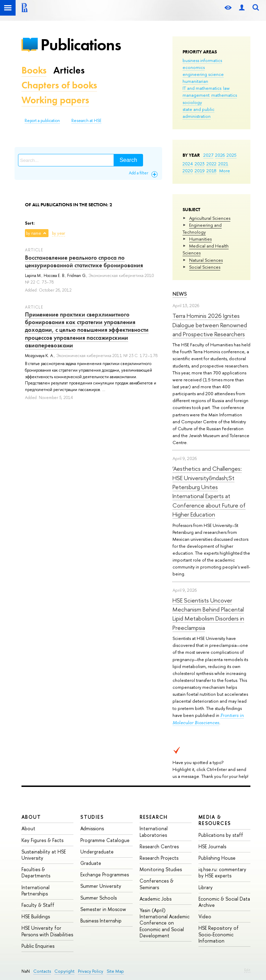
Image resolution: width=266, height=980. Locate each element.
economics (194, 67)
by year (59, 233)
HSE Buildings (36, 916)
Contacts (42, 971)
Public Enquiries (38, 946)
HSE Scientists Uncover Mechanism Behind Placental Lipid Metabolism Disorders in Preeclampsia (208, 614)
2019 (200, 171)
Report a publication (42, 121)
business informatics (202, 60)
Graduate (91, 863)
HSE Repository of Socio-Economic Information (219, 934)
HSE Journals (212, 846)
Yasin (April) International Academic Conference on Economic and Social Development (165, 923)
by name (34, 233)
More (225, 171)
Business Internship (101, 921)
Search (128, 160)
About (31, 817)
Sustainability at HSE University (44, 855)
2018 (211, 171)
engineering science (203, 74)
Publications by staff (221, 835)
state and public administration (198, 113)
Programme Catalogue (105, 840)
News (180, 294)
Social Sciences (205, 267)
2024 (188, 164)
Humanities (200, 239)
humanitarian (195, 81)
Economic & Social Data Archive (224, 902)
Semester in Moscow (103, 909)
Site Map (115, 971)
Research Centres (159, 846)
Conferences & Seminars (157, 884)
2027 (208, 155)
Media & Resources (215, 820)
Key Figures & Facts (42, 840)
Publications (81, 45)
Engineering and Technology (202, 228)
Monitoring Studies (161, 869)
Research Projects (159, 858)
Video (205, 916)
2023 (200, 164)
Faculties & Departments (36, 872)
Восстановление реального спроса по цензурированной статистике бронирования (84, 261)
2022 (211, 164)
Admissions (92, 828)
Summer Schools (99, 898)
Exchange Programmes (105, 874)
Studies (92, 817)
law (226, 88)
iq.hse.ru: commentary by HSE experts (222, 872)
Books (34, 70)
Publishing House (217, 858)
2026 (220, 155)
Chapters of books (59, 85)
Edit (247, 970)
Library (206, 887)
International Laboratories (154, 831)
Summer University (101, 886)
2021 (223, 164)
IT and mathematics (202, 88)
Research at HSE (86, 121)
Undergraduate (97, 852)
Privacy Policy (91, 971)
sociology (192, 102)
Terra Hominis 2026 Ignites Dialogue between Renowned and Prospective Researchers (210, 325)
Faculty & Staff (38, 905)
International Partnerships (36, 890)
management (196, 95)
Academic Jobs (156, 899)
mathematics (224, 95)
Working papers (55, 100)
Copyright (64, 971)
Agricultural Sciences (210, 218)
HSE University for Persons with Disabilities (47, 931)
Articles (69, 70)
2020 (188, 171)
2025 (232, 155)
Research (154, 817)
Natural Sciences (206, 260)
